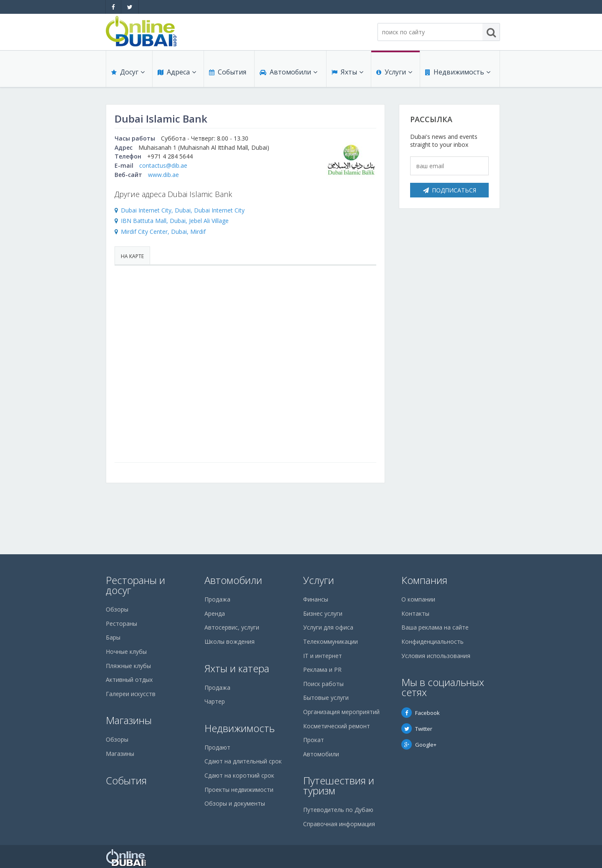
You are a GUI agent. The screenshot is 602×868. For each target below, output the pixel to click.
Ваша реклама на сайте (435, 627)
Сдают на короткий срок (239, 775)
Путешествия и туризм (339, 785)
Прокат (314, 740)
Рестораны (121, 623)
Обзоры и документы (235, 803)
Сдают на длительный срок (243, 761)
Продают (217, 747)
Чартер (215, 701)
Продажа (217, 599)
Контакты (415, 613)
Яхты (347, 72)
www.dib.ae (163, 175)
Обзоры (117, 609)
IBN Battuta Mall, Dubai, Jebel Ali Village (175, 221)
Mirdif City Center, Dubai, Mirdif (163, 232)
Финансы (316, 599)
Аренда (215, 613)
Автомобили (288, 72)
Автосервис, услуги (232, 627)
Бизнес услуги (323, 613)
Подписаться (450, 190)
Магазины (129, 720)
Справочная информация (339, 824)
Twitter (417, 729)
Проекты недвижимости (239, 790)
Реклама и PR (322, 670)
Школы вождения (230, 641)
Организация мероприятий (341, 712)
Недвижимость (458, 72)
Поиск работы (323, 684)
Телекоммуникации (330, 641)
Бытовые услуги (326, 698)
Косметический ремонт (337, 726)
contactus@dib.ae (163, 165)
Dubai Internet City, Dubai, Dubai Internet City (183, 210)
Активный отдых (129, 680)
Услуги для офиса (328, 627)
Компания (424, 580)
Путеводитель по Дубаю (338, 810)
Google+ (419, 745)
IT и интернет (323, 656)
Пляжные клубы (128, 666)
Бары (113, 637)
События (228, 72)
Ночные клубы (126, 652)
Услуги (394, 72)
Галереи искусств (131, 694)
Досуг (128, 72)
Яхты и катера (237, 668)
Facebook (421, 713)
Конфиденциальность (432, 641)
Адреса (177, 72)
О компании (418, 599)
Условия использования (436, 656)
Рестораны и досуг (135, 585)
